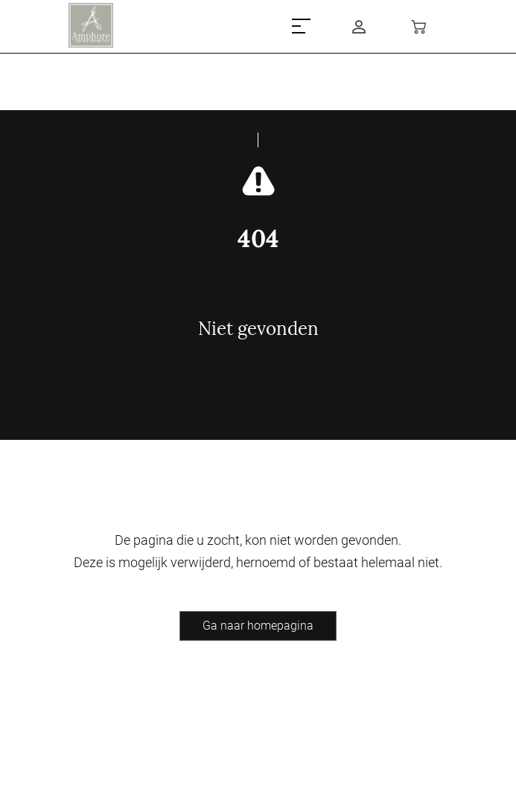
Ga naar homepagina (258, 626)
